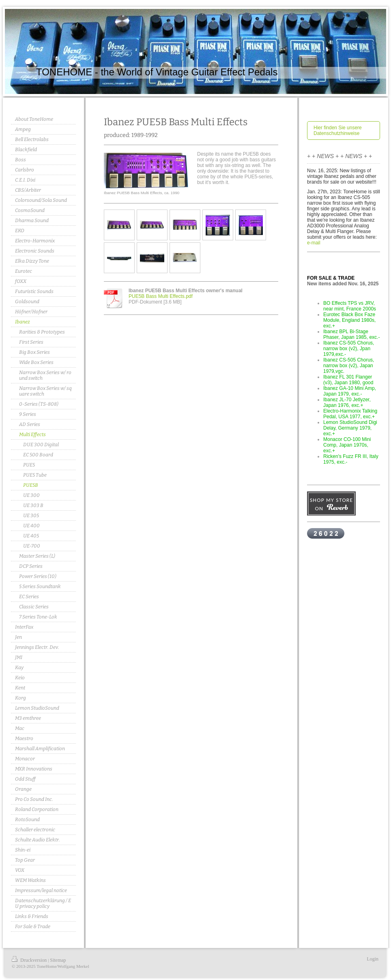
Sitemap (58, 960)
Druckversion (30, 960)
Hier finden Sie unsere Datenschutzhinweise (338, 131)
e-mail (314, 243)
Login (373, 959)
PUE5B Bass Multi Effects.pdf (161, 296)
